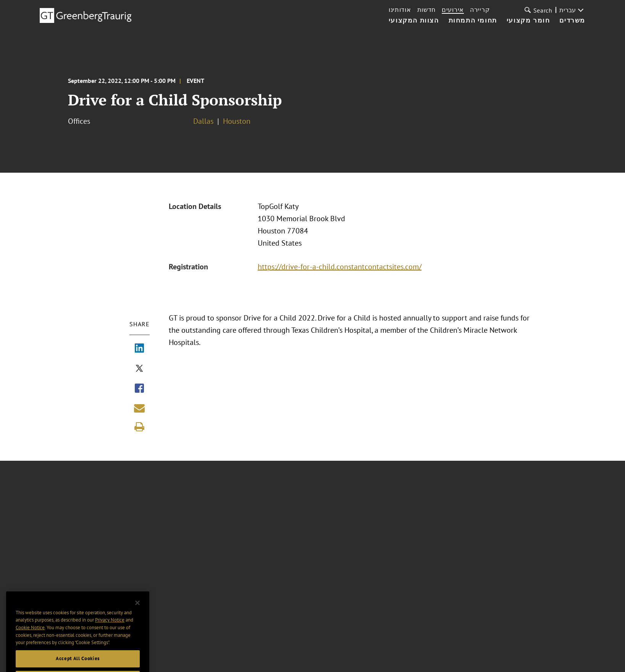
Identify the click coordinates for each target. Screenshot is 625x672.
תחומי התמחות (473, 21)
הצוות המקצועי (414, 21)
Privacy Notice (110, 629)
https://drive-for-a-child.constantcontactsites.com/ (342, 267)
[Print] (139, 427)
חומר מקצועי (528, 21)
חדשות (427, 10)
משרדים (572, 21)
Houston (237, 121)
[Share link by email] (139, 408)
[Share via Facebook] (139, 389)
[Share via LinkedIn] (139, 349)
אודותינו (400, 10)
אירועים (453, 10)
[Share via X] (139, 369)
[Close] (137, 612)
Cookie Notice (30, 636)
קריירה (480, 10)
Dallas (203, 121)
